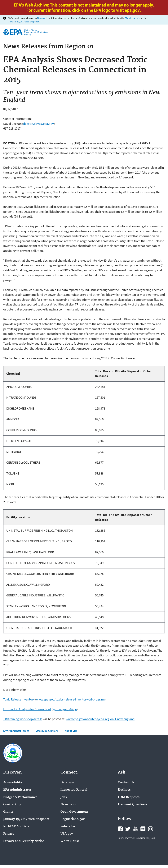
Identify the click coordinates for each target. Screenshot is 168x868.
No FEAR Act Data (16, 827)
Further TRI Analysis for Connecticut (27, 709)
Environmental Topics (16, 731)
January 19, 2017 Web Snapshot (24, 22)
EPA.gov (41, 18)
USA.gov (67, 834)
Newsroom (68, 805)
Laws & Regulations (47, 731)
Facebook (120, 829)
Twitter (128, 829)
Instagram (151, 829)
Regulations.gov (73, 819)
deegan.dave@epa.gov (38, 124)
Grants (8, 812)
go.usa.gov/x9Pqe (65, 709)
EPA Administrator (17, 790)
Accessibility (13, 783)
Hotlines (124, 790)
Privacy (9, 834)
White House (70, 841)
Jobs (64, 797)
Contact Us (126, 783)
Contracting (12, 805)
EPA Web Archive (133, 18)
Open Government (74, 812)
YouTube (135, 829)
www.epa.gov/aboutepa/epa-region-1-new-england (100, 719)
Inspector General (74, 790)
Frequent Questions (133, 805)
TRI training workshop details (23, 719)
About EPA (71, 731)
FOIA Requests (129, 797)
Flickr (143, 829)
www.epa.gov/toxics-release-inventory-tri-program (70, 699)
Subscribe (68, 827)
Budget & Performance (20, 797)
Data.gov (67, 783)
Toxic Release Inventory (19, 699)
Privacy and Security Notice (24, 841)
